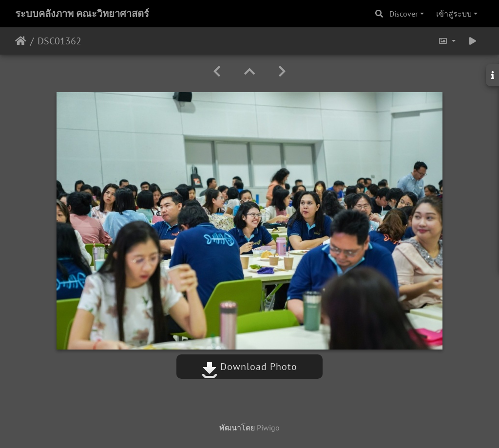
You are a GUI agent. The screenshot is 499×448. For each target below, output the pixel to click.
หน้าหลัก (21, 41)
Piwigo (268, 428)
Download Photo (249, 367)
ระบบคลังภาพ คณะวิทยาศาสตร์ (82, 14)
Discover (403, 14)
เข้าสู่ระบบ (454, 14)
